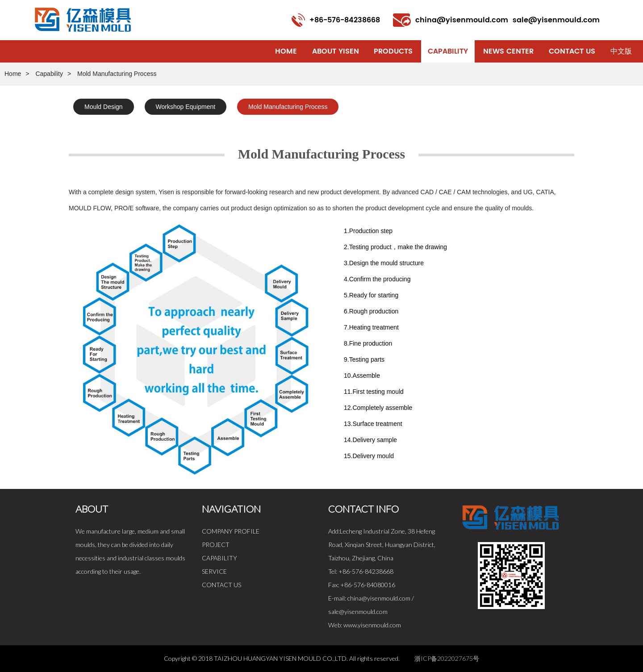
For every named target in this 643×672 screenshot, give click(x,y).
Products (393, 51)
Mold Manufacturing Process (288, 107)
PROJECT (216, 545)
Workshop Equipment (186, 107)
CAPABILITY (219, 558)
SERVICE (214, 571)
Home (286, 51)
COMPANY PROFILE (231, 531)
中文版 (621, 51)
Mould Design (104, 107)
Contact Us (572, 51)
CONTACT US (221, 585)
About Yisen (336, 51)
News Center (508, 51)
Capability (448, 51)
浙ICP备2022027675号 (447, 658)
